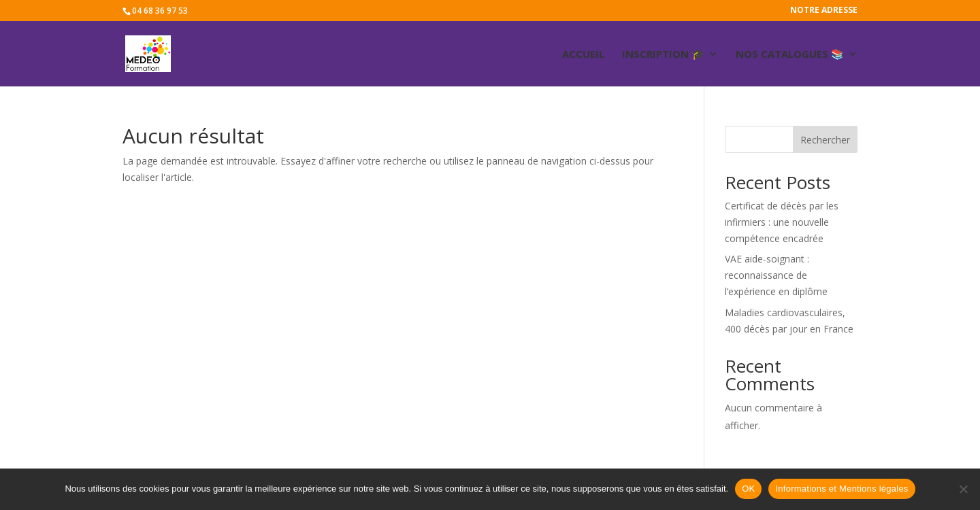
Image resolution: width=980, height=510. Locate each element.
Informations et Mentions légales (842, 489)
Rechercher (825, 140)
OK (748, 489)
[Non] (963, 489)
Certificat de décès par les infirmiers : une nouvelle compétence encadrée (782, 222)
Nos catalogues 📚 (790, 55)
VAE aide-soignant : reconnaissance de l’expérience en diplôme (776, 275)
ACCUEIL (583, 55)
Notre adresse (824, 11)
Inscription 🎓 (663, 55)
